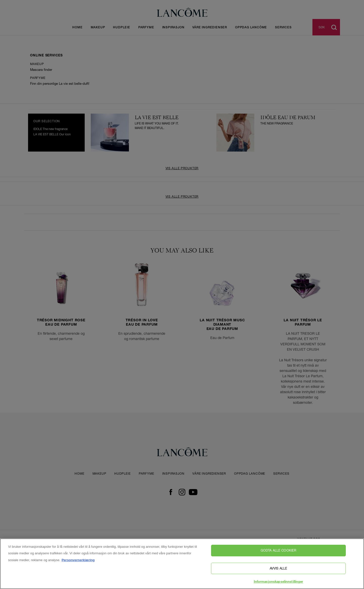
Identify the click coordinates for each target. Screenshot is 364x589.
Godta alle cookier (278, 550)
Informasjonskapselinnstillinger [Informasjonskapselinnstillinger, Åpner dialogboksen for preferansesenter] (279, 582)
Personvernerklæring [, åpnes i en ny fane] (78, 560)
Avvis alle (278, 568)
